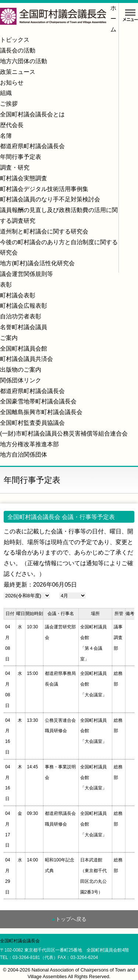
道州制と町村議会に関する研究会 (44, 231)
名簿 (6, 136)
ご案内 (9, 338)
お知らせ (12, 83)
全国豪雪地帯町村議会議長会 (38, 401)
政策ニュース (18, 72)
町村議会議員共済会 (26, 359)
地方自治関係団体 (24, 455)
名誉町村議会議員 (24, 327)
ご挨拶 (9, 104)
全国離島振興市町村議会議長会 (41, 412)
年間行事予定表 (21, 157)
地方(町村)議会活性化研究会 (37, 263)
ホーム (113, 19)
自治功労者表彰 (21, 316)
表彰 (6, 285)
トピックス (15, 40)
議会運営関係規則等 (26, 274)
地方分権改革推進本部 (29, 444)
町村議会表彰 (18, 295)
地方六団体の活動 (24, 61)
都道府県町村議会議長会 (32, 146)
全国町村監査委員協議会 (32, 423)
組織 (6, 93)
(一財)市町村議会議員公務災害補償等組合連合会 (64, 433)
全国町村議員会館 (24, 349)
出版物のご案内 (21, 370)
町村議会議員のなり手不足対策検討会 (50, 199)
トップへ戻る (71, 919)
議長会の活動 (18, 50)
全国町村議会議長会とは (32, 114)
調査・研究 (15, 168)
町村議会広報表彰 (24, 306)
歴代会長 (12, 125)
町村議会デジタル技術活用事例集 (44, 189)
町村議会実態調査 (24, 178)
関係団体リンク (21, 380)
